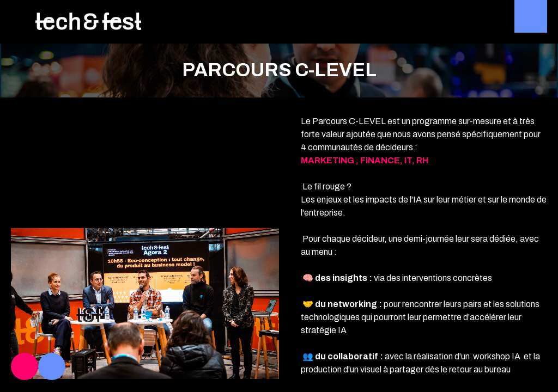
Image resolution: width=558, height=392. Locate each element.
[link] (25, 366)
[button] (16, 16)
